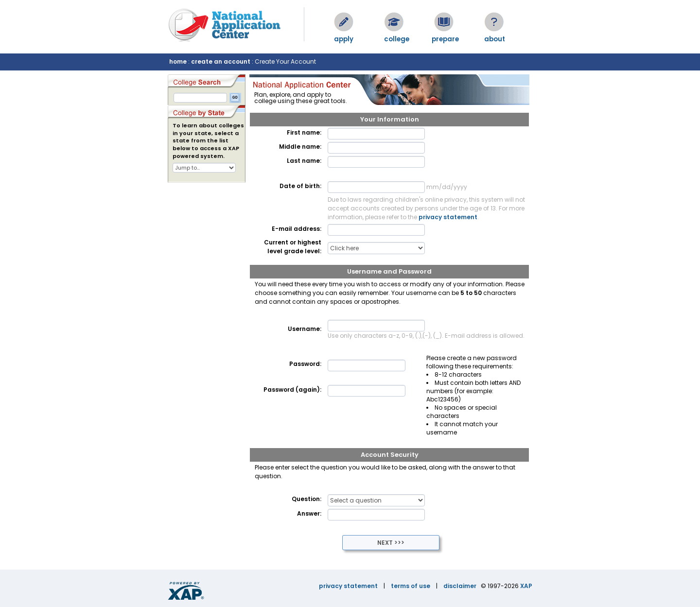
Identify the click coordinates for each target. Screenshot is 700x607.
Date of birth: (300, 186)
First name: (304, 132)
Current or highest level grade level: (293, 247)
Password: (305, 364)
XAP (526, 586)
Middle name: (300, 147)
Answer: (309, 513)
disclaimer (460, 586)
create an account (221, 61)
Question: (306, 499)
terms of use (411, 586)
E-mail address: (297, 229)
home (178, 61)
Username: (305, 329)
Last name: (304, 161)
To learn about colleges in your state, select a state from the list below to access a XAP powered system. (208, 141)
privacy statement (448, 217)
